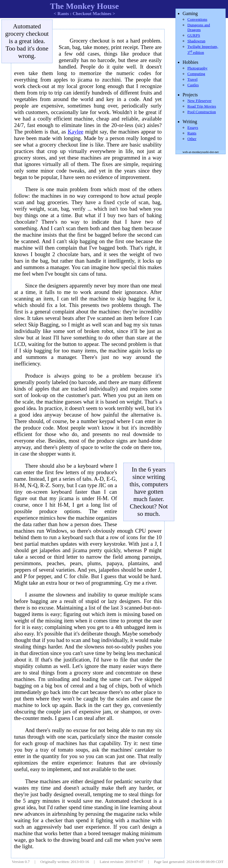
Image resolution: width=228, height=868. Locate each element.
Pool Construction (202, 112)
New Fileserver (199, 101)
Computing (196, 74)
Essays (193, 127)
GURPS (194, 35)
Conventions (197, 19)
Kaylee (76, 132)
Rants (192, 133)
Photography (197, 68)
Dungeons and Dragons (199, 27)
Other (192, 139)
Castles (193, 85)
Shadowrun (196, 41)
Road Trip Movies (202, 106)
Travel (192, 79)
